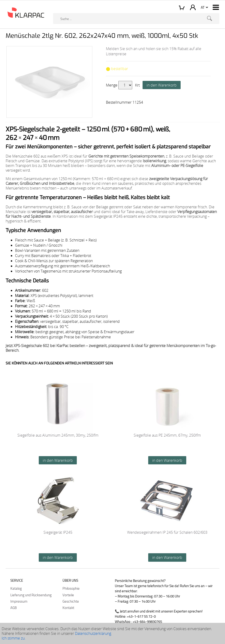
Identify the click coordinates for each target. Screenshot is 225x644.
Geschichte (71, 601)
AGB (14, 608)
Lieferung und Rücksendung (31, 595)
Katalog (16, 588)
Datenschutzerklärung (93, 633)
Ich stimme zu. (14, 638)
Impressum (19, 601)
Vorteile (68, 595)
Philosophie (71, 588)
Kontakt (68, 608)
